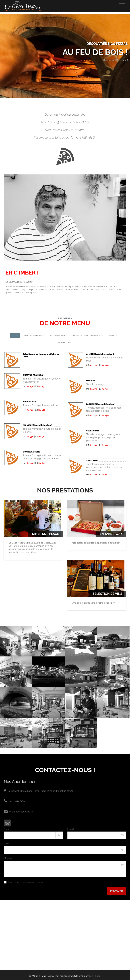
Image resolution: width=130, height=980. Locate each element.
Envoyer (117, 891)
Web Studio (94, 976)
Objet (7, 844)
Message (8, 858)
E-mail (71, 829)
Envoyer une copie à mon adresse (24, 882)
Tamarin (79, 130)
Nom (6, 829)
